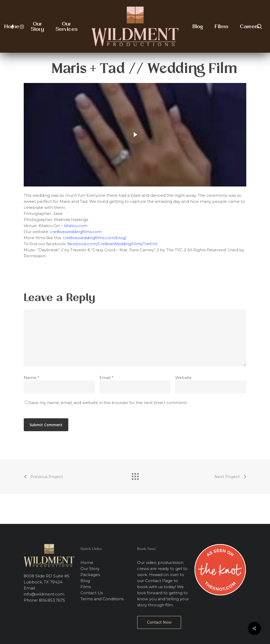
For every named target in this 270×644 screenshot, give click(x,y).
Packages (90, 575)
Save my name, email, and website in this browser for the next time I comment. (108, 403)
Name (32, 378)
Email (106, 378)
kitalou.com (76, 226)
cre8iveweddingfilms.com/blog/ (95, 238)
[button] (159, 622)
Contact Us (92, 593)
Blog (85, 581)
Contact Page (159, 581)
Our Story (90, 569)
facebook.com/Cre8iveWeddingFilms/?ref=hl (112, 244)
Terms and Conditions (102, 599)
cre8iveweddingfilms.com (76, 232)
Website (183, 378)
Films (86, 587)
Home (87, 562)
